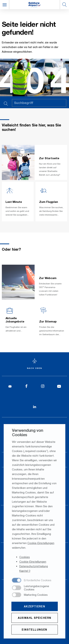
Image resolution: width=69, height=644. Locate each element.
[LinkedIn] (34, 407)
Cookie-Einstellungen (41, 543)
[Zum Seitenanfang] (35, 364)
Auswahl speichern (35, 618)
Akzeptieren (34, 607)
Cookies (25, 557)
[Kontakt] (10, 386)
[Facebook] (26, 386)
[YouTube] (59, 386)
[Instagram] (43, 386)
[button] (5, 5)
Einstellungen (34, 630)
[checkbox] (32, 581)
